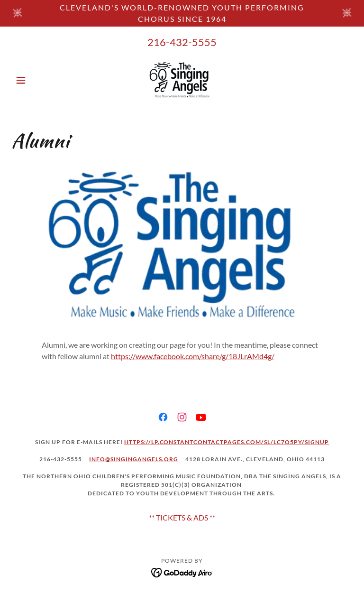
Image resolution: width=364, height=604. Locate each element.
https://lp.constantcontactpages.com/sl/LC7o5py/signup (227, 442)
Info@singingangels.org (134, 459)
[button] (37, 80)
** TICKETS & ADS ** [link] (182, 517)
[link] (182, 80)
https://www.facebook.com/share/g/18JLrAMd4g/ (193, 356)
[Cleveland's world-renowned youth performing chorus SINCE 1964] (182, 13)
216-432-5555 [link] (182, 42)
